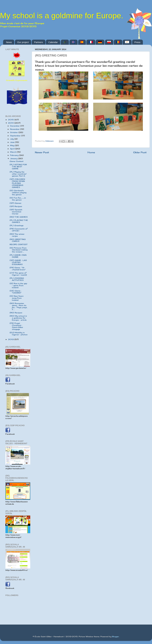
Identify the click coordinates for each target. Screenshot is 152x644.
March (13, 152)
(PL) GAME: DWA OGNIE (18, 256)
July (12, 139)
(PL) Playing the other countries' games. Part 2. (18, 174)
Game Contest (17, 161)
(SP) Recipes (16, 206)
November (15, 129)
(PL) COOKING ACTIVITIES (17, 279)
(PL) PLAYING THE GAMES (19, 221)
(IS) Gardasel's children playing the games (18, 193)
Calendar (53, 42)
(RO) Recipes (16, 313)
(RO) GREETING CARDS (18, 240)
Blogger (115, 637)
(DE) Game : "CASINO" (16, 292)
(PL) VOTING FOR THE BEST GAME (18, 167)
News (9, 42)
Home (91, 152)
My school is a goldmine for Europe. (62, 16)
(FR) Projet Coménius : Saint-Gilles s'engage (16, 326)
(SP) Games (15, 203)
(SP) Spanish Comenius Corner (16, 212)
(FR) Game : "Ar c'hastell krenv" (18, 269)
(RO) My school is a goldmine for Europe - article (18, 318)
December (15, 126)
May (12, 145)
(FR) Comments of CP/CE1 (18, 230)
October (14, 132)
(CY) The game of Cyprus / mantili (18, 274)
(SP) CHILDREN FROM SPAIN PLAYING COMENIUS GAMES (17, 183)
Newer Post (42, 152)
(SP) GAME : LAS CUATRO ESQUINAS (18, 262)
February (15, 155)
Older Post (140, 152)
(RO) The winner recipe (17, 235)
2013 (11, 339)
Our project (23, 42)
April (13, 149)
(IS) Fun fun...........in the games (18, 199)
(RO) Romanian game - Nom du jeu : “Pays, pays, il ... (18, 306)
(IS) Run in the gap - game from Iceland (18, 285)
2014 (11, 123)
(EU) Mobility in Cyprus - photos (19, 334)
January (14, 159)
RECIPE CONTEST (19, 244)
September (16, 136)
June (13, 142)
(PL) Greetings (17, 225)
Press (137, 42)
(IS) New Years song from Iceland (17, 298)
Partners (39, 42)
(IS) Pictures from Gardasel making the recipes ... (19, 250)
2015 (11, 120)
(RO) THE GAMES (19, 217)
